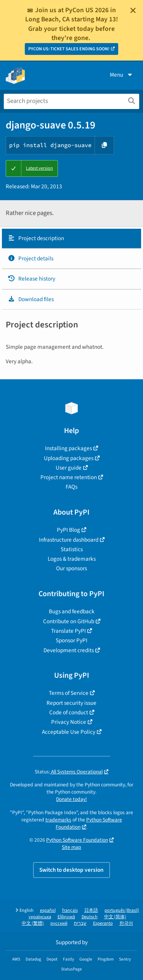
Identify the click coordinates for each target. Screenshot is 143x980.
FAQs (71, 487)
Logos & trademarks (72, 559)
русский (59, 923)
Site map (71, 847)
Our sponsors (71, 568)
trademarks (58, 820)
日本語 (91, 910)
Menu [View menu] (122, 75)
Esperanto (103, 923)
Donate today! (71, 799)
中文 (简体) (115, 917)
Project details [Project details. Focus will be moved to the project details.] (31, 258)
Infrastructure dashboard (69, 540)
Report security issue (71, 703)
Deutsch (90, 917)
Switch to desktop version (71, 870)
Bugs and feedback (72, 611)
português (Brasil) (122, 910)
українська (40, 917)
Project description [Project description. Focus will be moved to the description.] (36, 238)
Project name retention (69, 477)
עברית (80, 923)
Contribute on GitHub (69, 621)
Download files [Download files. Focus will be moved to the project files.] (31, 299)
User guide (69, 468)
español (48, 910)
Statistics (72, 549)
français (70, 910)
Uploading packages (69, 458)
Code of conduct (69, 712)
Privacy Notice (69, 722)
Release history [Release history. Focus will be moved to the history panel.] (31, 279)
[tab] (71, 239)
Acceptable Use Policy (69, 732)
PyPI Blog (68, 530)
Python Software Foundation (89, 823)
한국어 (126, 923)
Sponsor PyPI (71, 640)
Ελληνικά (66, 917)
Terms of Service (69, 693)
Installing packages (68, 448)
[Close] (133, 10)
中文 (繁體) (33, 923)
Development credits (69, 650)
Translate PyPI (68, 631)
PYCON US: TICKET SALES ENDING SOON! (69, 49)
